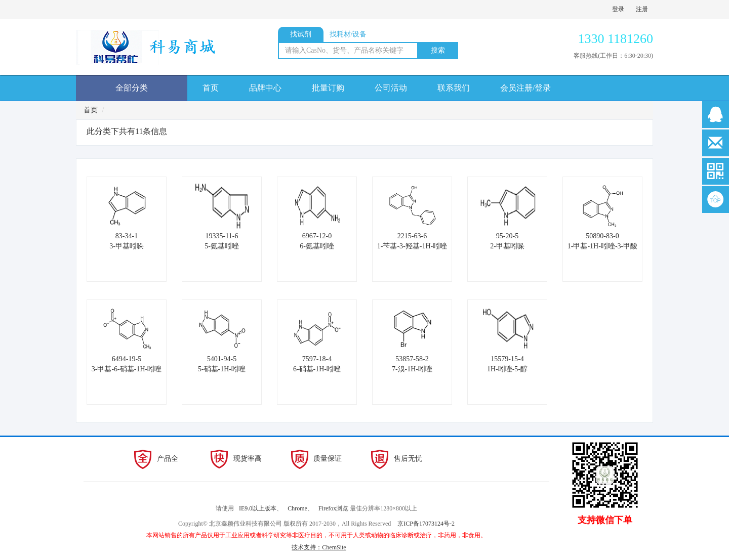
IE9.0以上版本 (258, 508)
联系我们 (454, 88)
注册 (642, 9)
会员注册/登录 (525, 88)
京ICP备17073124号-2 (426, 524)
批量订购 (328, 88)
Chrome (297, 508)
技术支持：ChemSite (319, 547)
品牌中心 (265, 88)
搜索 (438, 50)
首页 (211, 88)
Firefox (327, 508)
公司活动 (391, 88)
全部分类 (132, 88)
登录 (618, 9)
